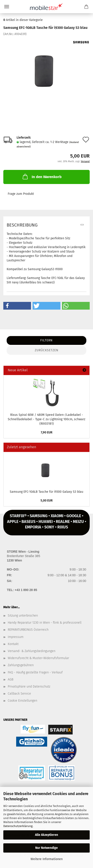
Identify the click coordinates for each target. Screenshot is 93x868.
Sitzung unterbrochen (23, 616)
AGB (11, 679)
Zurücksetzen (47, 350)
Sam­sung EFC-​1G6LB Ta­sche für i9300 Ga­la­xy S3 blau (46, 492)
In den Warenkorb (42, 177)
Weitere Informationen (47, 859)
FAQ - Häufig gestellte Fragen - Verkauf (35, 672)
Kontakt (13, 644)
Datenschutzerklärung (18, 826)
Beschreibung (22, 225)
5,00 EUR (47, 501)
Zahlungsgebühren (21, 665)
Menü (7, 7)
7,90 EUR (47, 432)
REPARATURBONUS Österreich (28, 630)
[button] (17, 306)
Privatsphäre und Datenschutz (29, 687)
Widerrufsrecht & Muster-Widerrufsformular (38, 658)
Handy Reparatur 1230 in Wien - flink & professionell (45, 623)
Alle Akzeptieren (46, 835)
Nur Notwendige (46, 848)
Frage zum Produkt (21, 194)
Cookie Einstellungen (22, 701)
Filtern (46, 340)
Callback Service (19, 694)
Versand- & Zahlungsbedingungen (32, 651)
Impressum (16, 637)
